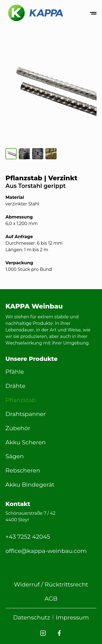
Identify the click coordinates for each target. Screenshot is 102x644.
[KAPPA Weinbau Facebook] (59, 633)
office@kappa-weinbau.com (46, 551)
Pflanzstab (21, 400)
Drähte (15, 386)
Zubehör (18, 428)
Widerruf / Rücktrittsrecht (51, 584)
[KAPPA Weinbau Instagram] (43, 633)
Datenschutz (32, 617)
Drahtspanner (26, 414)
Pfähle (15, 372)
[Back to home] (35, 13)
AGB (51, 598)
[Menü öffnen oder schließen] (93, 13)
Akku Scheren (26, 442)
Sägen (15, 456)
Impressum (72, 617)
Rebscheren (23, 470)
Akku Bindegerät (30, 484)
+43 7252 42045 (28, 537)
